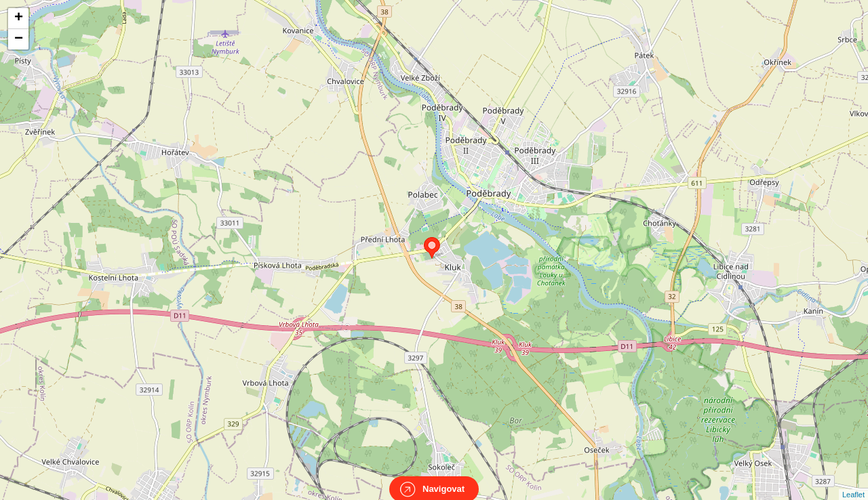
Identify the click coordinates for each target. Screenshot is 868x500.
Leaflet (853, 482)
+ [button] (19, 18)
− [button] (19, 39)
